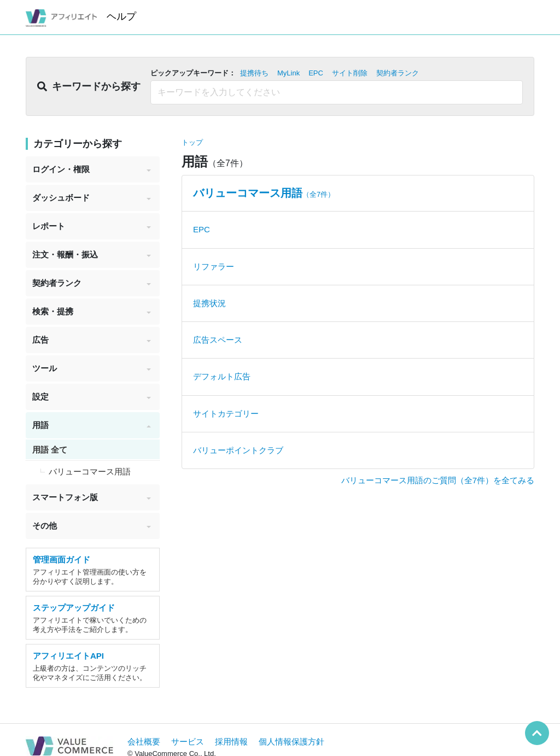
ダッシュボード (92, 198)
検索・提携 (92, 311)
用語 (92, 425)
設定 (92, 397)
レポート (92, 226)
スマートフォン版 (92, 497)
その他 (92, 526)
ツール (92, 368)
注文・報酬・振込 (92, 254)
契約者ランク (92, 283)
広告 (92, 340)
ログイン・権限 (92, 169)
